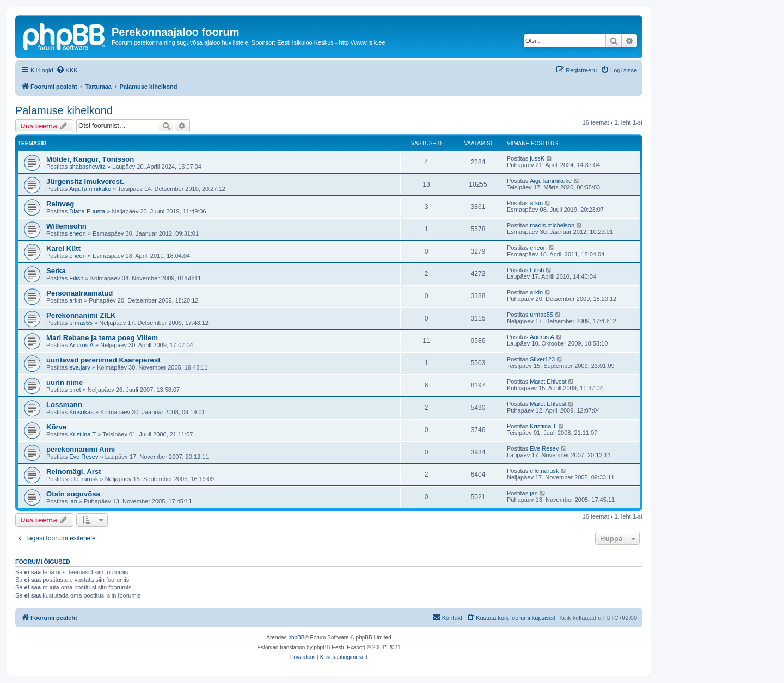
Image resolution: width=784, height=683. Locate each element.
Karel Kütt (63, 248)
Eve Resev (84, 457)
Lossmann (64, 405)
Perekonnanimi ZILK (81, 315)
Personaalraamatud (79, 293)
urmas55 (81, 323)
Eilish (76, 278)
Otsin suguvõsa (73, 494)
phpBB (296, 638)
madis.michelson (552, 225)
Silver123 (542, 359)
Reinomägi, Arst (74, 472)
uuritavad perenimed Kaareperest (103, 360)
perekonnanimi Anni (81, 449)
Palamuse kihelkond (64, 110)
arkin (536, 203)
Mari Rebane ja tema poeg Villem (102, 338)
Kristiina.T (82, 434)
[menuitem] (67, 70)
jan (73, 501)
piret (75, 390)
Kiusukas (81, 412)
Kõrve (56, 427)
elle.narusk (84, 479)
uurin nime (65, 382)
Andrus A (81, 345)
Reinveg (60, 204)
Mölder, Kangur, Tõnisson (90, 159)
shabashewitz (87, 167)
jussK (537, 158)
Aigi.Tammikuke (90, 189)
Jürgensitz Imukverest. (85, 181)
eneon (78, 233)
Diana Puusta (87, 211)
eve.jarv (80, 367)
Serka (56, 271)
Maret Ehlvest (548, 382)
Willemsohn (66, 226)
